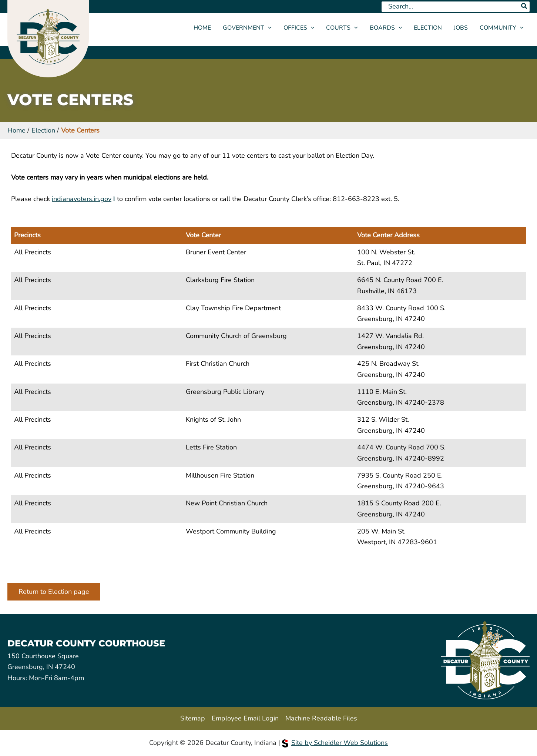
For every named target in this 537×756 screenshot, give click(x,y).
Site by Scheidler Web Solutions (335, 743)
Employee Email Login (245, 718)
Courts (342, 28)
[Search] (524, 7)
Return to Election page (54, 592)
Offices (299, 28)
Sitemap (193, 718)
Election (428, 28)
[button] (268, 28)
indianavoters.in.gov (82, 199)
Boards (386, 28)
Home (202, 28)
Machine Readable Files (321, 718)
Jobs (461, 28)
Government (247, 28)
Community (502, 28)
